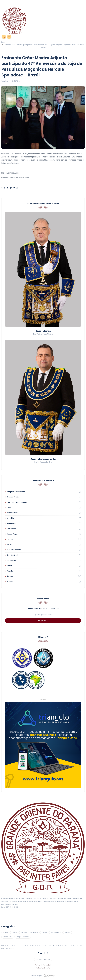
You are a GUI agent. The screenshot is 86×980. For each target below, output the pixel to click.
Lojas (9, 507)
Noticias (10, 576)
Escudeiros (11, 560)
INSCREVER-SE (43, 621)
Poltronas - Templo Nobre (17, 502)
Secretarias (11, 529)
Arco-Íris (10, 518)
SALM (9, 545)
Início (3, 42)
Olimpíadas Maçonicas (16, 492)
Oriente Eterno (13, 513)
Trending (5, 81)
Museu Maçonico (14, 534)
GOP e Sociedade (14, 550)
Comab (9, 566)
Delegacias (11, 523)
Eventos (10, 539)
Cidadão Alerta (13, 497)
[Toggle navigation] (43, 2)
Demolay (10, 571)
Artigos (10, 582)
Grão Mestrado (13, 555)
